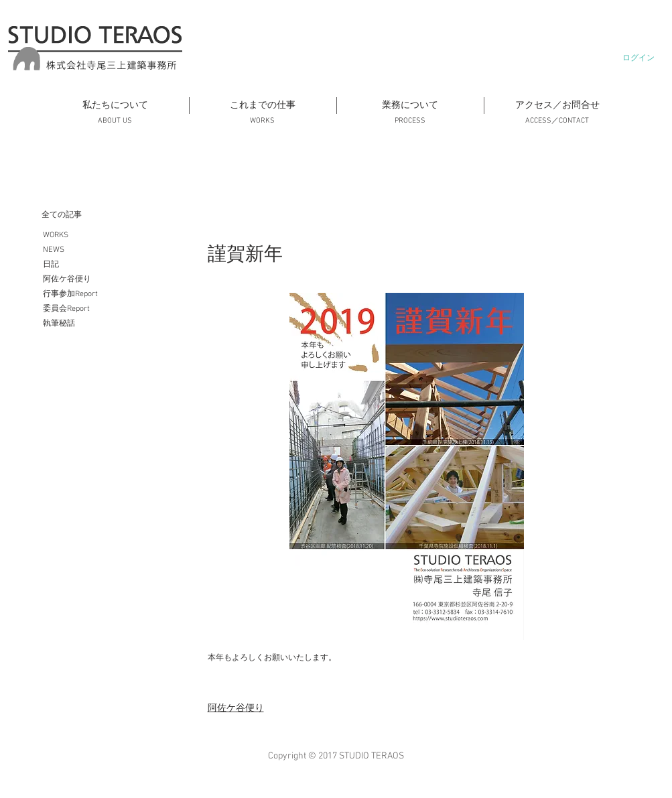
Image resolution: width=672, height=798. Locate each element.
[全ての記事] (109, 215)
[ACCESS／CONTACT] (557, 121)
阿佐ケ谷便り (236, 709)
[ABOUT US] (115, 121)
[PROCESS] (410, 121)
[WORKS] (263, 121)
